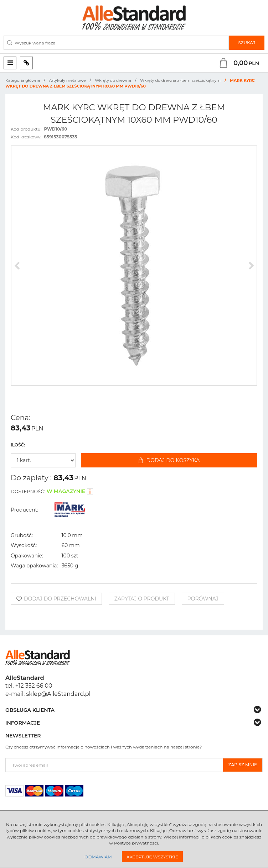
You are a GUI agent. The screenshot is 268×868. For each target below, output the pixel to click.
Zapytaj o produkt (142, 599)
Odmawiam (98, 857)
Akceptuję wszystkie (152, 857)
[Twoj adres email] (114, 765)
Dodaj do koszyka (169, 460)
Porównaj (203, 599)
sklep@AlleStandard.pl (58, 694)
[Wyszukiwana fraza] (116, 43)
